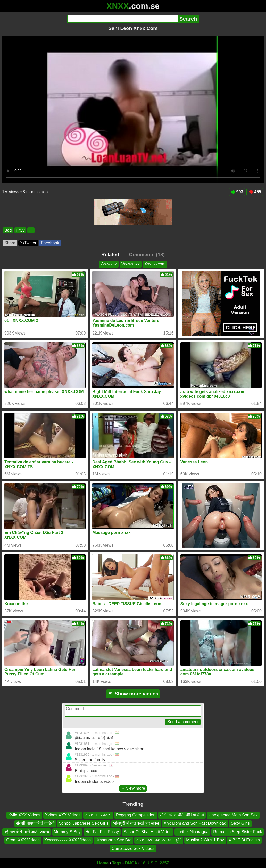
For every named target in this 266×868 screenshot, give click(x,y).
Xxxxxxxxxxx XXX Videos (68, 840)
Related (110, 254)
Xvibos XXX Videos (63, 815)
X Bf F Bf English (244, 840)
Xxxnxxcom (155, 264)
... (31, 230)
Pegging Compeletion (136, 815)
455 (255, 192)
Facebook (50, 243)
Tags (117, 863)
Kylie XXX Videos (24, 815)
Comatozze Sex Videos (133, 849)
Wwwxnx (109, 264)
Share (10, 243)
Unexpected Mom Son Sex (233, 815)
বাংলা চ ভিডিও (98, 815)
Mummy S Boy (67, 832)
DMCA (131, 863)
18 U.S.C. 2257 (155, 863)
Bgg (8, 230)
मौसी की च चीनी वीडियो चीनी (182, 815)
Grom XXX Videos (23, 840)
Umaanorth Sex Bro (114, 840)
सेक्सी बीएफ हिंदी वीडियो (35, 824)
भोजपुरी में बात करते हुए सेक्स (136, 824)
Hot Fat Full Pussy (102, 832)
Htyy (20, 230)
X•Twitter (28, 243)
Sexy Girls (240, 824)
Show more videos (133, 694)
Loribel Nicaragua (192, 832)
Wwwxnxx (131, 264)
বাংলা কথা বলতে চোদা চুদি (159, 840)
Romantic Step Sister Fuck (238, 832)
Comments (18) (147, 254)
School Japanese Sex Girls (84, 824)
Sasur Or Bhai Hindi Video (147, 832)
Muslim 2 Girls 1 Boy (205, 840)
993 (237, 192)
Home (103, 863)
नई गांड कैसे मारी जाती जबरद (26, 832)
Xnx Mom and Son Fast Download (195, 824)
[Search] (122, 19)
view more (133, 788)
